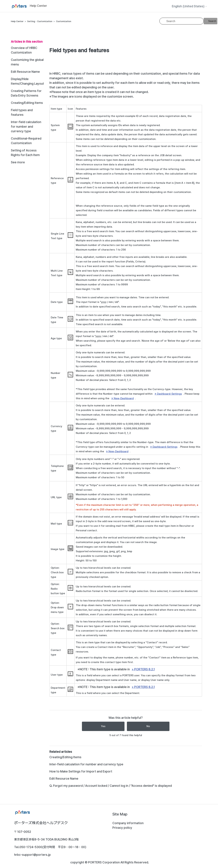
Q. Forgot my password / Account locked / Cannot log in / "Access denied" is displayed (111, 786)
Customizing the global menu (27, 62)
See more (18, 162)
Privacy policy (122, 828)
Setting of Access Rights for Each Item (25, 153)
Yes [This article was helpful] (103, 726)
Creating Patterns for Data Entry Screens (26, 93)
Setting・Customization (40, 21)
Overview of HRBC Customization (24, 50)
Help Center (17, 21)
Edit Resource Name (25, 72)
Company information (128, 823)
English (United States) (189, 6)
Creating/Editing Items (27, 103)
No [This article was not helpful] (148, 726)
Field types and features (22, 112)
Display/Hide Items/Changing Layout (27, 81)
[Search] (182, 21)
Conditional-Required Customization (26, 141)
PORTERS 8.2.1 (145, 669)
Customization (64, 21)
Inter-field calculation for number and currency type (26, 127)
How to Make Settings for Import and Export (81, 771)
